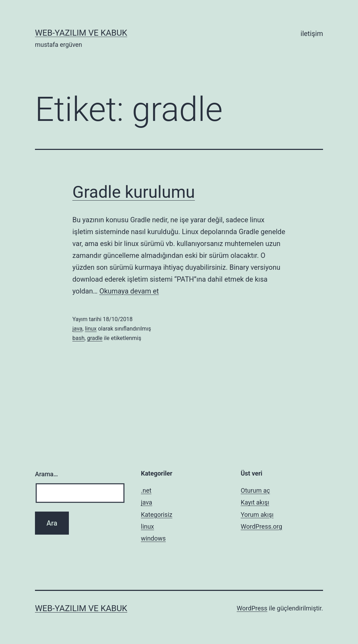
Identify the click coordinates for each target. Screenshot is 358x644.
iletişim (312, 34)
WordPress (252, 608)
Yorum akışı (257, 515)
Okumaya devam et (129, 291)
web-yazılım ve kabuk (81, 33)
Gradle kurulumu (134, 192)
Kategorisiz (157, 515)
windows (153, 538)
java (77, 329)
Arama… (46, 474)
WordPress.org (262, 526)
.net (146, 490)
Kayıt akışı (255, 502)
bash (78, 338)
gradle (95, 338)
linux (91, 329)
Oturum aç (256, 490)
